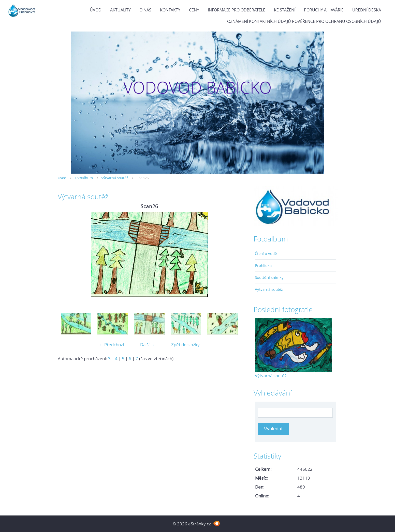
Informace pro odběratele (237, 10)
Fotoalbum (84, 178)
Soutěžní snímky (269, 277)
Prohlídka (263, 265)
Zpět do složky (185, 345)
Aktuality (120, 10)
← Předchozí (111, 345)
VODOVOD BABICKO (198, 87)
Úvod (96, 10)
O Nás (145, 10)
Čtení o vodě (266, 253)
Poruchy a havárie (324, 10)
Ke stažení (285, 10)
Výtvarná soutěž (115, 178)
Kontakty (170, 10)
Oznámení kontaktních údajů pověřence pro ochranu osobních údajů (304, 21)
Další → (148, 345)
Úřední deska (367, 10)
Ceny (194, 10)
